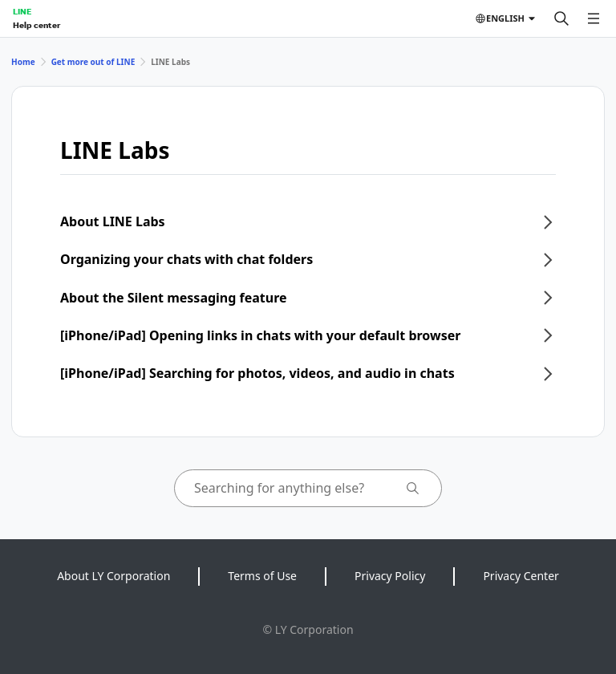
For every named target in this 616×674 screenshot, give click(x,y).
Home (23, 62)
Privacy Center (521, 576)
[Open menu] (594, 18)
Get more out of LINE (93, 62)
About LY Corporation (113, 576)
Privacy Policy (390, 576)
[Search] (561, 18)
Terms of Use (262, 576)
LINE (22, 11)
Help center (36, 25)
